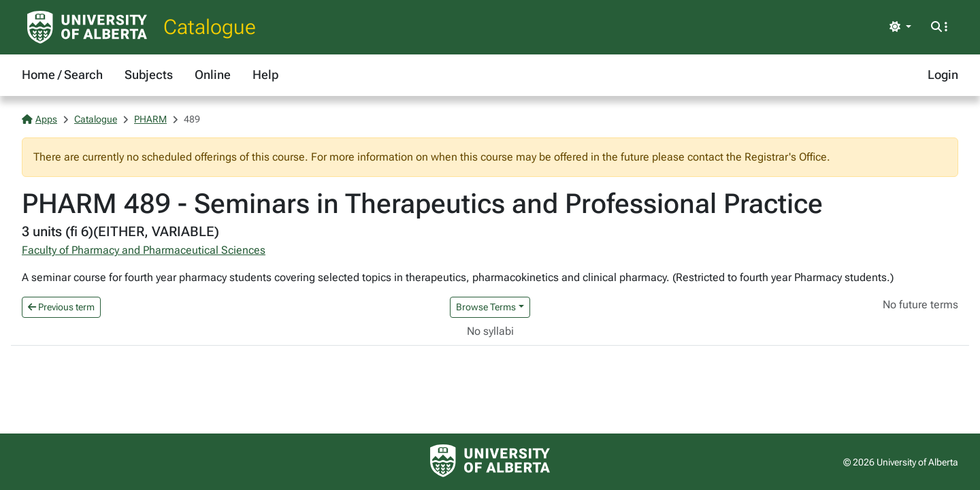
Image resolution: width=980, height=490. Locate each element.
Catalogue (210, 27)
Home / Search (62, 75)
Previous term (61, 307)
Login (943, 75)
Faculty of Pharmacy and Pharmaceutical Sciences (144, 250)
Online (213, 75)
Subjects (149, 75)
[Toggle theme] (900, 27)
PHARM (150, 119)
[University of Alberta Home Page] (87, 27)
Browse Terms (486, 307)
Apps (39, 119)
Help (265, 75)
